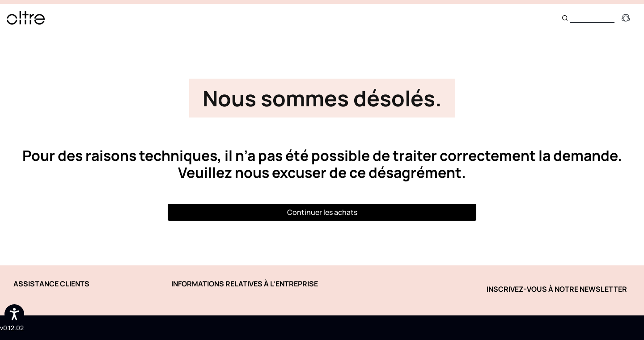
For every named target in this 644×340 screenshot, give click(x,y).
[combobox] (592, 18)
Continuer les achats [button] (322, 212)
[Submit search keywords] (565, 18)
